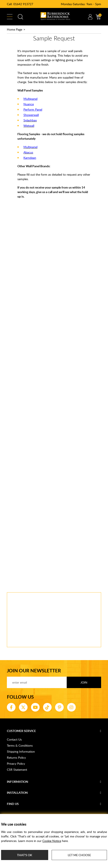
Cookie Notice (52, 841)
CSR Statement (17, 770)
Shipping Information (21, 751)
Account (90, 17)
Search (20, 17)
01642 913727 (23, 4)
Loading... (54, 391)
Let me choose (79, 855)
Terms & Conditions (20, 745)
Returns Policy (16, 757)
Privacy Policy (16, 764)
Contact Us (14, 739)
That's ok (25, 855)
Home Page (15, 29)
